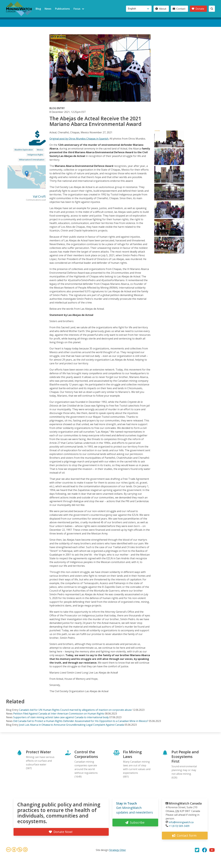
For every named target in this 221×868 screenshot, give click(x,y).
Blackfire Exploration (24, 150)
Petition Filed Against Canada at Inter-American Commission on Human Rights (59, 714)
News (48, 9)
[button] (27, 174)
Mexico (40, 150)
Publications (62, 9)
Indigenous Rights (35, 155)
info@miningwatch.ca (181, 822)
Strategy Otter (118, 850)
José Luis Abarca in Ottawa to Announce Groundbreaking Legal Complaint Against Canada (71, 725)
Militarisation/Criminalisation (32, 160)
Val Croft (39, 196)
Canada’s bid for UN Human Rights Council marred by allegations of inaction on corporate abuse (75, 710)
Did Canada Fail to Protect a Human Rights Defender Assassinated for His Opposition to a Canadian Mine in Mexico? (81, 721)
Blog (38, 9)
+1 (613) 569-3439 (179, 826)
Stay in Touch (127, 803)
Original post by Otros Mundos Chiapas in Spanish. (79, 139)
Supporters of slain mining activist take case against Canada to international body (61, 717)
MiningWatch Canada (185, 803)
